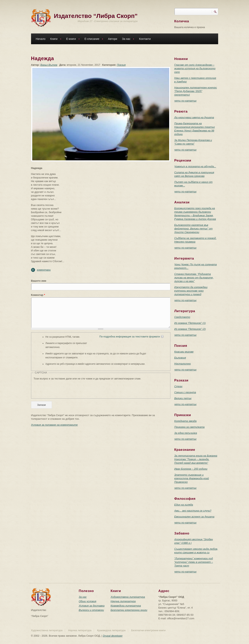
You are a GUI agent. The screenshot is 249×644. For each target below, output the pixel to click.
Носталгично (183, 364)
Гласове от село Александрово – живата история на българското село (195, 68)
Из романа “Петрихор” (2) (190, 329)
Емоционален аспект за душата (194, 517)
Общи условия (88, 601)
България (180, 358)
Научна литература (123, 601)
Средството (182, 317)
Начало (41, 39)
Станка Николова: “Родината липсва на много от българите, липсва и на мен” (194, 278)
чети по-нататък (186, 101)
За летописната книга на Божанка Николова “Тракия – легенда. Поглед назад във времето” (196, 459)
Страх (178, 386)
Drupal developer (113, 636)
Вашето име (39, 281)
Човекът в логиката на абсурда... (195, 166)
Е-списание (93, 39)
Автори (113, 39)
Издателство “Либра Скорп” (96, 16)
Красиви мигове (184, 352)
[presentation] (64, 388)
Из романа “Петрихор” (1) (190, 323)
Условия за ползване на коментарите (54, 425)
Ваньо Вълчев (49, 65)
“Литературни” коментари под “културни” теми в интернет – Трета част (194, 562)
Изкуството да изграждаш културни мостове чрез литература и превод (191, 291)
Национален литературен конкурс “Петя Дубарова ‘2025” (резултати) (196, 91)
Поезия (121, 65)
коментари (44, 270)
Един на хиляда (184, 505)
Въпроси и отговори (91, 610)
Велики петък (183, 398)
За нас (127, 39)
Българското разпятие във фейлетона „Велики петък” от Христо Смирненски (194, 229)
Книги (55, 39)
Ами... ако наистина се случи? (193, 511)
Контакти (145, 39)
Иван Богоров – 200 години (191, 469)
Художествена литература (128, 597)
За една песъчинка (186, 433)
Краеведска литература (126, 606)
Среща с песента (185, 392)
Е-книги (72, 39)
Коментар (38, 295)
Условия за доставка (92, 606)
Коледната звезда (186, 421)
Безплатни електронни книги (129, 610)
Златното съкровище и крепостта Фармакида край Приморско (192, 478)
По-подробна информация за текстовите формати (130, 337)
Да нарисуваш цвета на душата (194, 117)
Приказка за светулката (189, 427)
